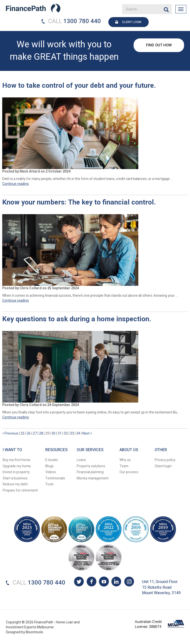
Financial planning (90, 472)
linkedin (116, 582)
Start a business (15, 478)
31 (60, 433)
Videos (51, 472)
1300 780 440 (82, 21)
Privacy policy (165, 460)
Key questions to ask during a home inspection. (77, 319)
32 (66, 433)
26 (29, 433)
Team (124, 466)
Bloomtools (34, 634)
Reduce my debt (15, 484)
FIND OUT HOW (159, 45)
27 (35, 433)
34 (79, 433)
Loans (81, 460)
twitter (79, 582)
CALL (55, 21)
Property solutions (91, 466)
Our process (129, 472)
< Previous (11, 433)
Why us (125, 460)
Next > (87, 433)
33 (72, 433)
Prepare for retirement (20, 490)
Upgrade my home (17, 466)
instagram (128, 582)
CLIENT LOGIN (132, 22)
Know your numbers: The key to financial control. (79, 203)
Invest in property (16, 472)
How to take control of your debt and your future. (79, 86)
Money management (93, 478)
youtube (104, 582)
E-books (52, 460)
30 (54, 433)
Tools (49, 484)
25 (23, 433)
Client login (163, 466)
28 (41, 433)
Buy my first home (17, 460)
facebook (91, 582)
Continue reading (15, 184)
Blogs (49, 466)
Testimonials (55, 478)
